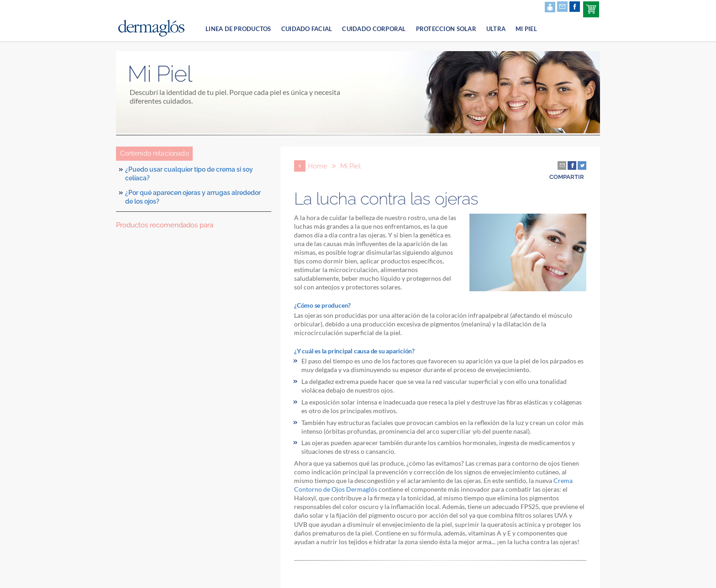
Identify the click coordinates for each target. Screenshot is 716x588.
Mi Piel (526, 29)
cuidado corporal (374, 29)
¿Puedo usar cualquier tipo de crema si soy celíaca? (189, 174)
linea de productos (238, 29)
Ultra (496, 29)
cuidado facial (307, 29)
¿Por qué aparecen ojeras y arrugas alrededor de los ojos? (193, 197)
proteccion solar (446, 29)
